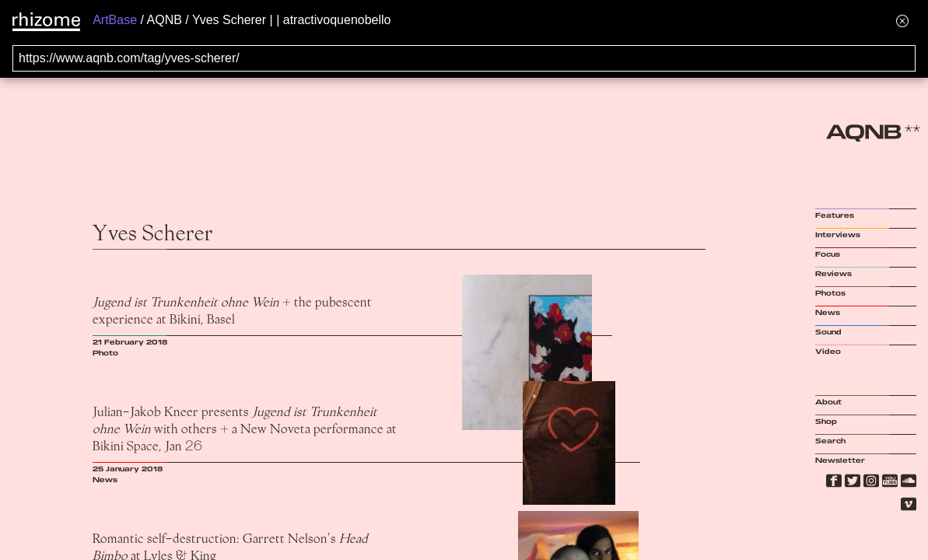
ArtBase (115, 20)
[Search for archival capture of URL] (464, 58)
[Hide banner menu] (902, 21)
